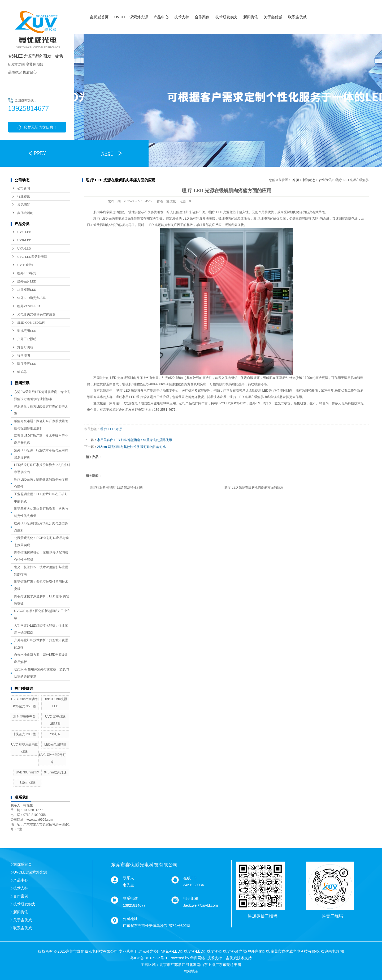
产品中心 (161, 17)
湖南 (197, 965)
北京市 (165, 965)
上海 (211, 965)
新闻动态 (309, 180)
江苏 (174, 965)
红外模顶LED (27, 290)
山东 (204, 965)
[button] (37, 153)
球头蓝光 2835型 (24, 734)
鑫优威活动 (25, 213)
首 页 (296, 180)
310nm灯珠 (27, 783)
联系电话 (130, 898)
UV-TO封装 (25, 265)
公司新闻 (24, 188)
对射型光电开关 (24, 717)
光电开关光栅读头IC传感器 (36, 314)
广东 (219, 965)
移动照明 (24, 356)
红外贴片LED (27, 281)
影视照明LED (27, 331)
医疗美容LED (27, 364)
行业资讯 (24, 196)
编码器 (22, 372)
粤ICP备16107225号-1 (149, 958)
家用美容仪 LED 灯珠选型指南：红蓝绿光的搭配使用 (134, 440)
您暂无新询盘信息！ (37, 127)
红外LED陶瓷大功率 (31, 298)
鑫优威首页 (99, 17)
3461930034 (194, 885)
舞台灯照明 (25, 347)
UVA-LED (24, 249)
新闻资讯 (251, 17)
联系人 (128, 878)
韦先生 (128, 885)
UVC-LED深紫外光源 (32, 257)
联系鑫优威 (297, 17)
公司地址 (130, 919)
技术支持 (182, 17)
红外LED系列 (27, 273)
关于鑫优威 (273, 17)
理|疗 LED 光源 (111, 429)
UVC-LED (24, 232)
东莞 (226, 965)
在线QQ (190, 878)
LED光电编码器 (55, 744)
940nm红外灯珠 (55, 772)
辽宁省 (236, 965)
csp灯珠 (55, 734)
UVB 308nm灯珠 (27, 772)
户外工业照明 (27, 339)
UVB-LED (24, 240)
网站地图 (191, 971)
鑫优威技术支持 (239, 958)
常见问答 (24, 205)
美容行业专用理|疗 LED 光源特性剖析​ (116, 487)
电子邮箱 (191, 898)
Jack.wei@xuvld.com (201, 905)
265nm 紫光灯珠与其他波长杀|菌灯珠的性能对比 (131, 447)
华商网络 (198, 958)
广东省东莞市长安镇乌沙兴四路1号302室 (157, 926)
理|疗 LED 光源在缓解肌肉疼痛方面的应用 (253, 487)
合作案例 (202, 17)
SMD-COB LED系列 (31, 323)
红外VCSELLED (29, 306)
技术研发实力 (227, 17)
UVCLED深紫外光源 (131, 17)
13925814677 (134, 905)
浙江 (182, 965)
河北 (189, 965)
